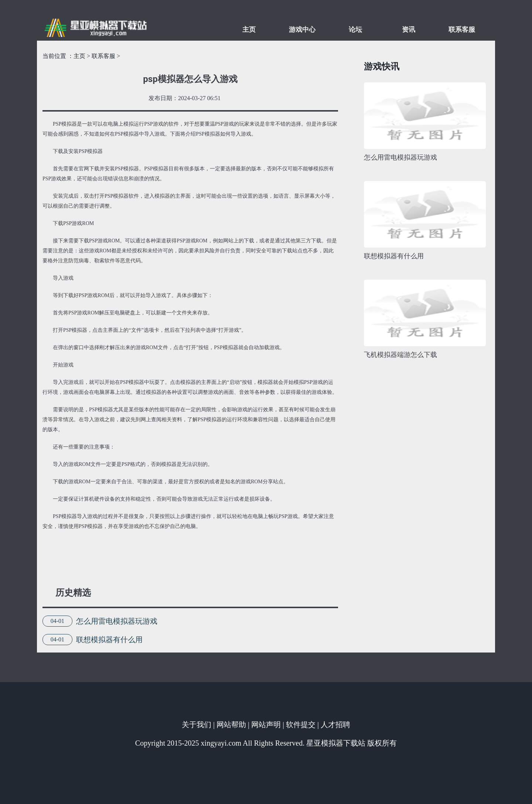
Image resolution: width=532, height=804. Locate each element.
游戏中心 (302, 30)
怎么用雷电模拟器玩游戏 (117, 621)
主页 (249, 30)
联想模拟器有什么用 (109, 640)
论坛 (355, 30)
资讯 (409, 30)
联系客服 (462, 30)
